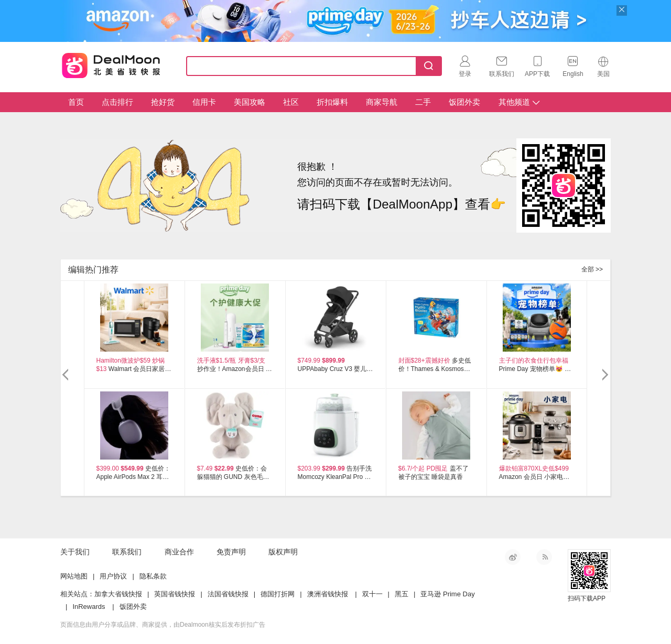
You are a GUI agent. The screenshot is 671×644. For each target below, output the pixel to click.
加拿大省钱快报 (118, 594)
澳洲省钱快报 (328, 594)
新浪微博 (513, 557)
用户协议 (113, 576)
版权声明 (283, 552)
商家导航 (382, 102)
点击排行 (117, 102)
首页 (76, 102)
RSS (544, 557)
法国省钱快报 (228, 594)
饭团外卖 (464, 102)
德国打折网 (278, 594)
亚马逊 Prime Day (447, 594)
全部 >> (592, 269)
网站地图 (74, 576)
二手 (423, 102)
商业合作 (179, 552)
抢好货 (163, 102)
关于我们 (75, 552)
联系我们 (127, 552)
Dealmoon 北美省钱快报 (111, 64)
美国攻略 (250, 102)
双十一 (372, 594)
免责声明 (231, 552)
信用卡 (204, 102)
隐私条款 (153, 576)
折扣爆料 (332, 102)
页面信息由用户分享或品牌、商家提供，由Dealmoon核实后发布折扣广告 (163, 625)
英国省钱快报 (175, 594)
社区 (291, 102)
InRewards (89, 607)
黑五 (402, 594)
